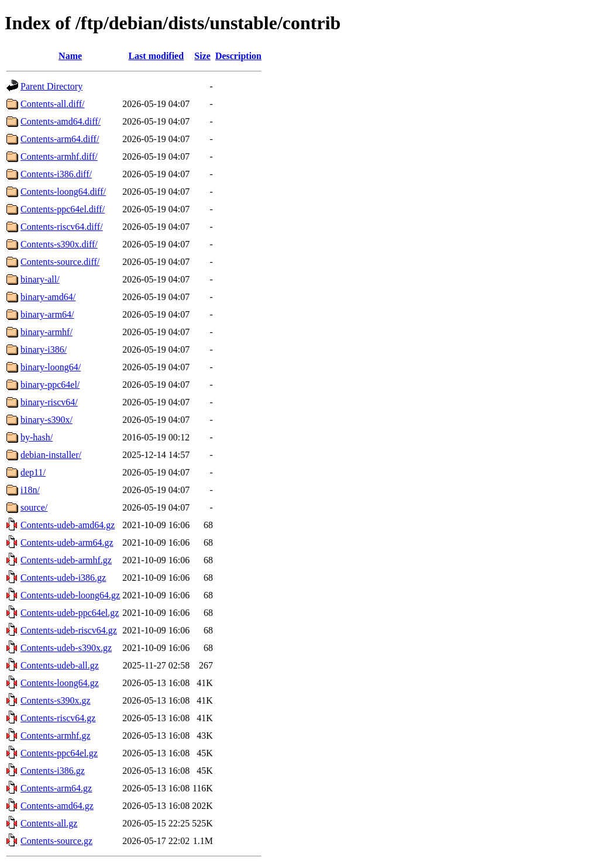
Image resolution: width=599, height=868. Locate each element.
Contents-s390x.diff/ (59, 244)
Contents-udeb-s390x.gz (66, 648)
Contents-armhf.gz (56, 736)
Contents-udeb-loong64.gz (70, 595)
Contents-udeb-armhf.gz (66, 560)
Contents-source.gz (56, 841)
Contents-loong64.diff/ (63, 192)
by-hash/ (37, 437)
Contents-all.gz (49, 823)
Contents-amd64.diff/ (61, 121)
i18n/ (30, 490)
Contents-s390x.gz (56, 700)
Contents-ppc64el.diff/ (63, 209)
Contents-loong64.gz (60, 683)
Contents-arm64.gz (56, 788)
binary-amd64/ (48, 297)
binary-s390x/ (47, 420)
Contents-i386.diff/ (56, 174)
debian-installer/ (51, 455)
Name (70, 56)
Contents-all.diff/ (52, 104)
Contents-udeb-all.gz (60, 665)
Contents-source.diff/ (60, 262)
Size (202, 56)
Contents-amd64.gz (57, 806)
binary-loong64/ (51, 367)
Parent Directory (51, 86)
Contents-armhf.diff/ (59, 156)
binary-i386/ (44, 349)
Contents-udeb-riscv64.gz (69, 630)
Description (238, 56)
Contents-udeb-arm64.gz (67, 542)
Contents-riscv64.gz (58, 718)
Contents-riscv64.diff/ (62, 227)
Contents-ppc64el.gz (59, 753)
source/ (34, 507)
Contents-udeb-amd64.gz (68, 525)
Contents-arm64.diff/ (60, 139)
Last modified (156, 56)
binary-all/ (40, 279)
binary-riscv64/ (49, 402)
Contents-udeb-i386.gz (63, 578)
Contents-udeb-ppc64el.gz (70, 613)
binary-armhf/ (47, 332)
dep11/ (33, 472)
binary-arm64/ (47, 314)
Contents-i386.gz (53, 771)
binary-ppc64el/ (50, 385)
